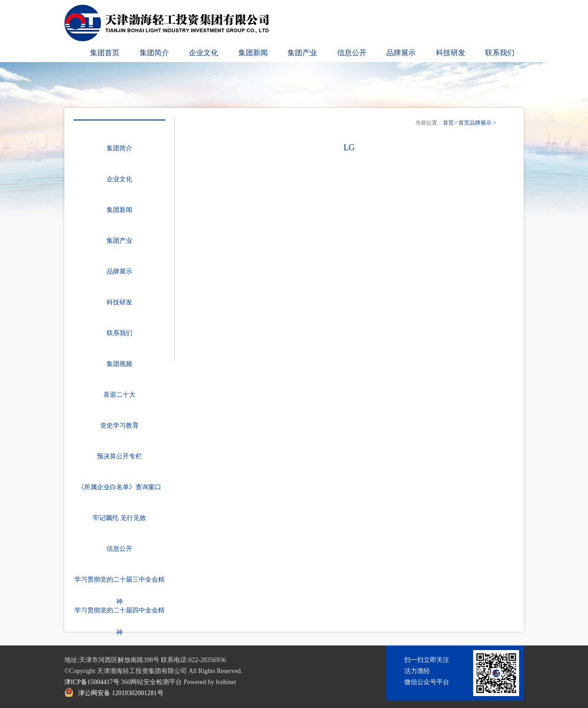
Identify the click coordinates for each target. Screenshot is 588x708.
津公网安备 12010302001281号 (121, 693)
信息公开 (352, 53)
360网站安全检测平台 (151, 682)
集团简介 (154, 53)
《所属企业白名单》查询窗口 (119, 487)
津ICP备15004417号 (92, 682)
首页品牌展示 (475, 123)
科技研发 (451, 53)
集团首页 (105, 53)
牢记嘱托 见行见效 (119, 518)
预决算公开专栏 (119, 456)
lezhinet (226, 682)
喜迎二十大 (119, 395)
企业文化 (204, 53)
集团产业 (302, 53)
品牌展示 (401, 53)
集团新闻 (253, 53)
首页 (448, 123)
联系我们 (500, 53)
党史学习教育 (119, 425)
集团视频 (119, 364)
